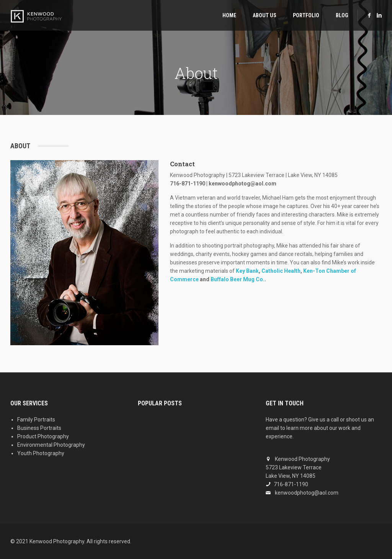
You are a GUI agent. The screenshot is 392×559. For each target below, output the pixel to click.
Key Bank (247, 271)
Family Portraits (36, 420)
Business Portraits (39, 428)
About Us (265, 15)
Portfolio (306, 15)
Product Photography (43, 436)
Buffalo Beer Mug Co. (238, 279)
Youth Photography (41, 453)
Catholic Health (281, 271)
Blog (342, 15)
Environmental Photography (51, 445)
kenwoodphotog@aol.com (307, 493)
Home (229, 15)
